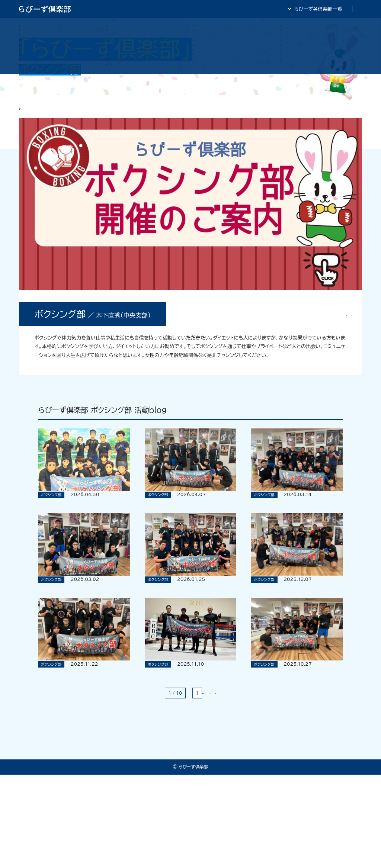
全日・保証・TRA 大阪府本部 (331, 9)
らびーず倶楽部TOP (195, 9)
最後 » (228, 786)
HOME (27, 113)
